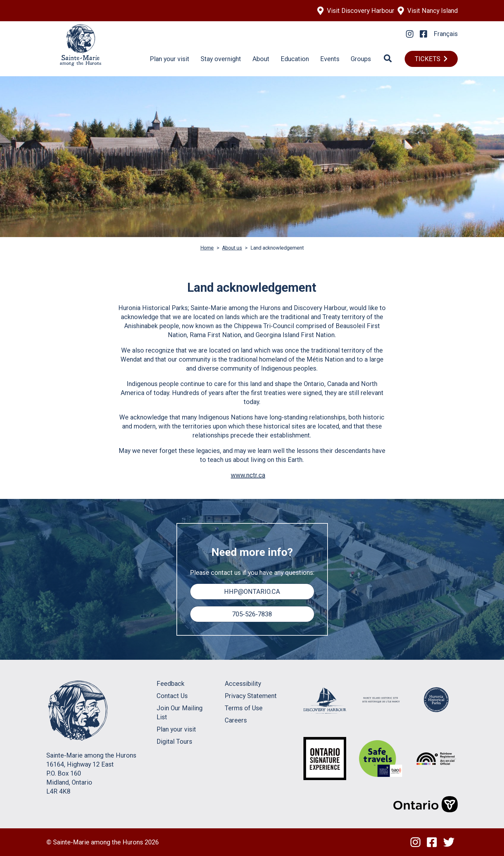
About (261, 59)
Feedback (171, 684)
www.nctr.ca (248, 475)
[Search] (388, 59)
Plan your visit (170, 59)
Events (330, 59)
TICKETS (428, 59)
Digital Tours (174, 741)
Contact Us (172, 696)
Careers (236, 720)
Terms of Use (244, 708)
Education (295, 59)
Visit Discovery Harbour (361, 11)
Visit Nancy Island (432, 11)
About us (232, 248)
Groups (361, 59)
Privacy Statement (251, 696)
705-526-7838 (252, 614)
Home (207, 248)
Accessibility (243, 684)
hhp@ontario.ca (252, 592)
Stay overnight (221, 59)
